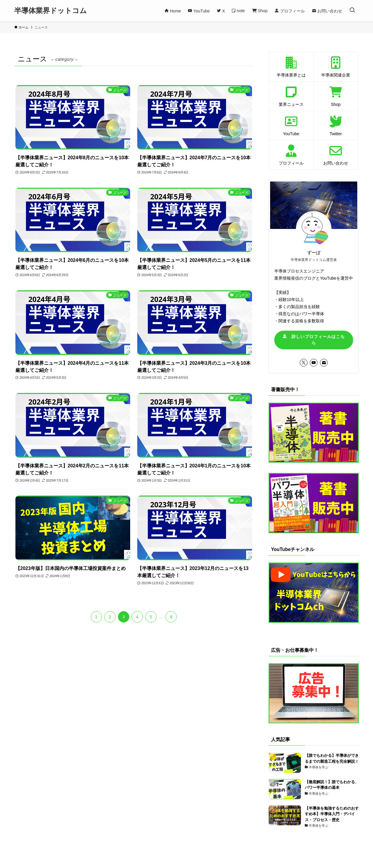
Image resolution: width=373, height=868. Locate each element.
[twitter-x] (304, 363)
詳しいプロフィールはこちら (314, 340)
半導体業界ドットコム (51, 11)
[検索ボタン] (352, 11)
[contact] (324, 363)
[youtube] (314, 363)
